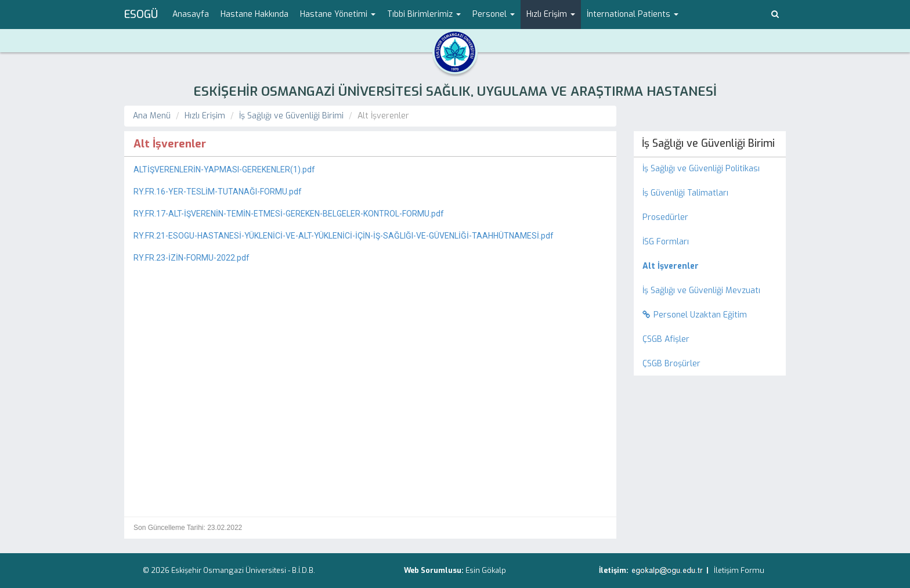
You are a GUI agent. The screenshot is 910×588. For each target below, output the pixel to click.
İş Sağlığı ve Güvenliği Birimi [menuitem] (708, 143)
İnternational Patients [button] (633, 14)
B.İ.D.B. (304, 570)
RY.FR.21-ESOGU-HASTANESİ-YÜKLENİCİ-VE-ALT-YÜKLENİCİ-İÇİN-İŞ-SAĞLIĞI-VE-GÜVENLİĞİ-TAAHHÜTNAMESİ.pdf (344, 236)
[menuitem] (710, 266)
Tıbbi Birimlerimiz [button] (424, 14)
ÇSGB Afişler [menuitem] (666, 339)
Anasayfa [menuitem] (191, 14)
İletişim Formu (739, 570)
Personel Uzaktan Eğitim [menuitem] (695, 315)
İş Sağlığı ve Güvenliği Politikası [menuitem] (701, 169)
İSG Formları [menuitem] (666, 242)
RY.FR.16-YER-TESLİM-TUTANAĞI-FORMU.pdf (218, 192)
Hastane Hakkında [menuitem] (254, 14)
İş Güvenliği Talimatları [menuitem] (685, 193)
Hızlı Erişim (205, 116)
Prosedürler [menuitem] (665, 217)
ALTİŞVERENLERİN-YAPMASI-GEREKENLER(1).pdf (224, 169)
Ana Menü (152, 116)
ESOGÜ (141, 15)
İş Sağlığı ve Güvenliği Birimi (291, 116)
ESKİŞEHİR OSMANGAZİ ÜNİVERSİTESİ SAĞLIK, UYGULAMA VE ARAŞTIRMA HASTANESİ (455, 91)
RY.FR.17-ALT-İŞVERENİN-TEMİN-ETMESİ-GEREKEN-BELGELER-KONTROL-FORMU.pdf (289, 214)
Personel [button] (494, 14)
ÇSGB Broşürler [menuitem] (671, 364)
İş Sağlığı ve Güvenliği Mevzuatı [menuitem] (701, 291)
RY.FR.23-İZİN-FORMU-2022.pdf (192, 258)
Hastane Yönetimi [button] (338, 14)
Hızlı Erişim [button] (551, 14)
